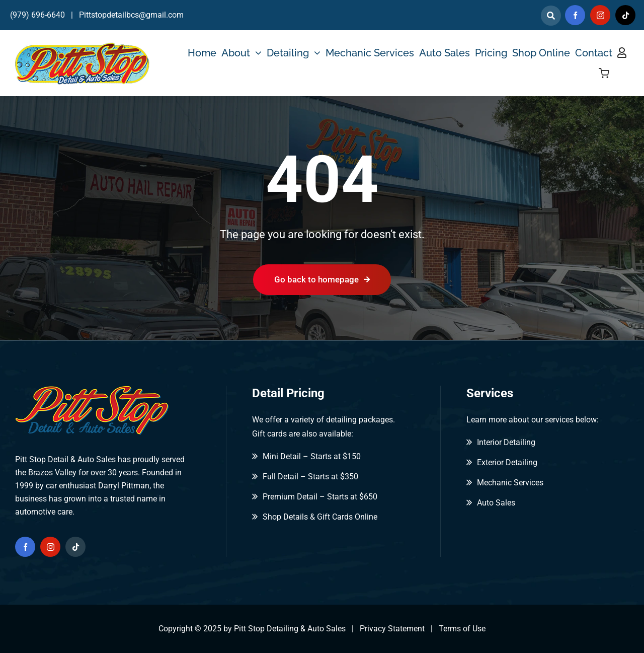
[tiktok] (625, 15)
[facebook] (575, 15)
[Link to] (551, 16)
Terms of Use (462, 629)
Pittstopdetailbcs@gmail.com (131, 15)
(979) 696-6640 (37, 15)
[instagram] (600, 15)
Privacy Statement (392, 629)
